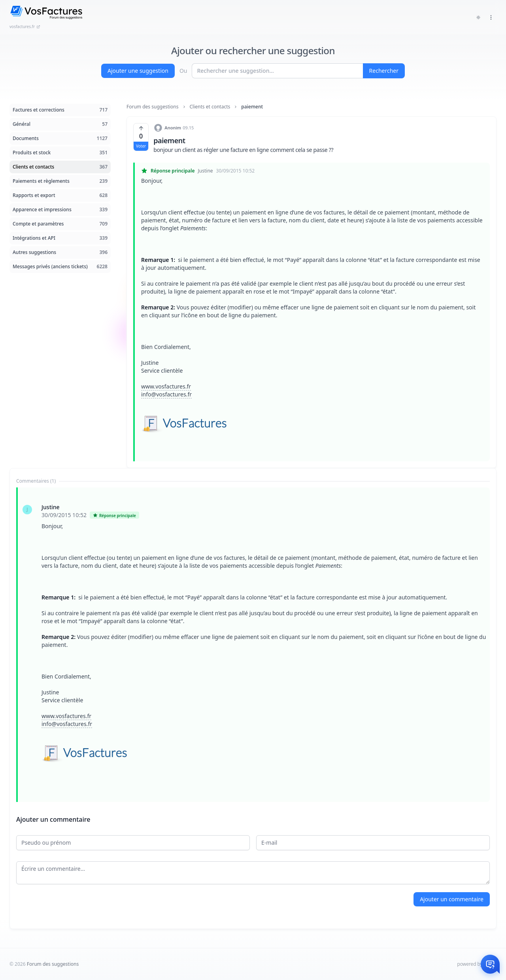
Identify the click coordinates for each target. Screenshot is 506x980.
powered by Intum (477, 964)
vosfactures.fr (25, 27)
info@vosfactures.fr (166, 394)
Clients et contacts (210, 107)
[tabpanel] (253, 645)
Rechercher (384, 71)
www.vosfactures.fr (166, 386)
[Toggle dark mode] (478, 17)
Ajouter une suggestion (138, 71)
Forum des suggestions (153, 107)
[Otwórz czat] (490, 964)
